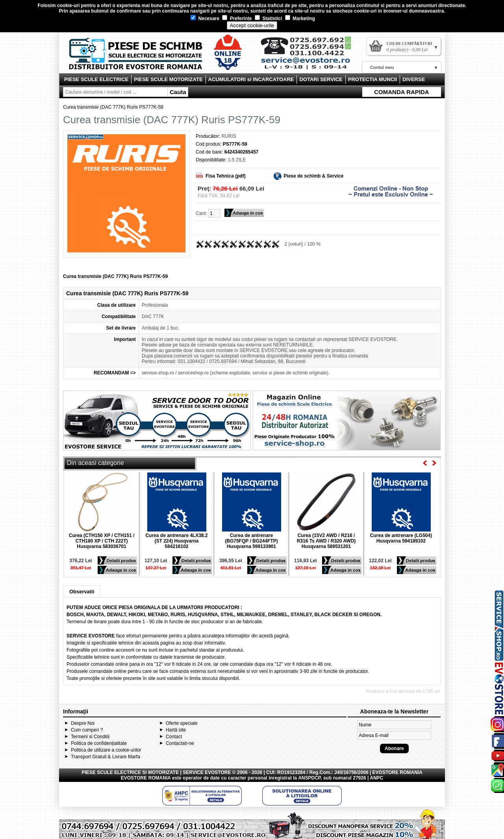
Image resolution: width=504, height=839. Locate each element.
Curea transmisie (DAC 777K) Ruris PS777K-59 (113, 107)
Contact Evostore (309, 56)
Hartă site (176, 730)
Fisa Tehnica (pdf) (226, 176)
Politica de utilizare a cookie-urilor (106, 750)
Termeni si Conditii (90, 737)
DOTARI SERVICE (321, 79)
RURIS (229, 136)
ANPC (376, 778)
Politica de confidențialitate (99, 743)
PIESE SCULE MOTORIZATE (168, 79)
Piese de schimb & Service (313, 176)
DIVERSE (414, 79)
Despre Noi (83, 723)
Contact (174, 737)
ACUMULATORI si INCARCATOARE (251, 79)
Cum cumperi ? (87, 730)
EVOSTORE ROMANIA (146, 778)
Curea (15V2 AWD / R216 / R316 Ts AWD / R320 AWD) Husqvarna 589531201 (326, 541)
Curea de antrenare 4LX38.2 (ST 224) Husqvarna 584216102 (176, 541)
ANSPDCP (309, 778)
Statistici (268, 19)
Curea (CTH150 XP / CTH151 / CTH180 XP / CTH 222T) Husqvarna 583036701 (102, 541)
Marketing (300, 19)
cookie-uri (68, 6)
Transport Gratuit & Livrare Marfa (106, 757)
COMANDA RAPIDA (401, 92)
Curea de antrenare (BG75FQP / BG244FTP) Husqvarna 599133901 (251, 541)
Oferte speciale (182, 723)
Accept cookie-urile (252, 25)
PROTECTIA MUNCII (372, 79)
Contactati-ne (180, 743)
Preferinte (237, 19)
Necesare (205, 19)
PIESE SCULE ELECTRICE (96, 79)
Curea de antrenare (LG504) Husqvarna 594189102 (401, 538)
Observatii (82, 592)
